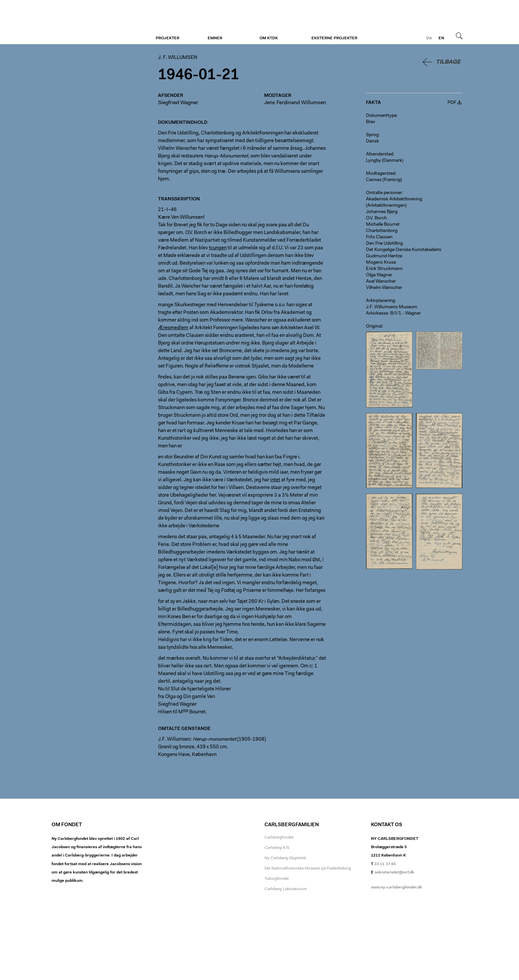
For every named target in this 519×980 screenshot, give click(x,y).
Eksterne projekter (334, 38)
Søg (459, 36)
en (441, 38)
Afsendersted (380, 154)
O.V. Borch (376, 218)
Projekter (168, 38)
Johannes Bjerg (382, 212)
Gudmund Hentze (384, 256)
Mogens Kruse (381, 263)
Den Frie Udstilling (384, 244)
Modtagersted (381, 174)
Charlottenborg (382, 231)
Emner (215, 38)
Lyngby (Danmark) (385, 161)
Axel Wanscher (381, 282)
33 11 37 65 (385, 864)
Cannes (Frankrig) (384, 180)
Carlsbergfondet (279, 838)
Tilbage (448, 62)
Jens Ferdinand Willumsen (295, 103)
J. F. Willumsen (92, 22)
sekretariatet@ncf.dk (394, 872)
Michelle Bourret (383, 225)
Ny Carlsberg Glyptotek (285, 858)
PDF (452, 103)
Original (374, 327)
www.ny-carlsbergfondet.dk (397, 887)
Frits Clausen (379, 237)
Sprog (372, 135)
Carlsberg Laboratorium (286, 889)
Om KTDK (269, 38)
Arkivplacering (380, 301)
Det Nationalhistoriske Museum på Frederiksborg (308, 868)
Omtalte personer (384, 193)
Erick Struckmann (384, 269)
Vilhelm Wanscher (384, 288)
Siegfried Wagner (178, 103)
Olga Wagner (379, 275)
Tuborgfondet (277, 879)
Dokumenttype (381, 116)
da (429, 38)
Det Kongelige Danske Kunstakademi (404, 250)
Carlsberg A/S (277, 848)
